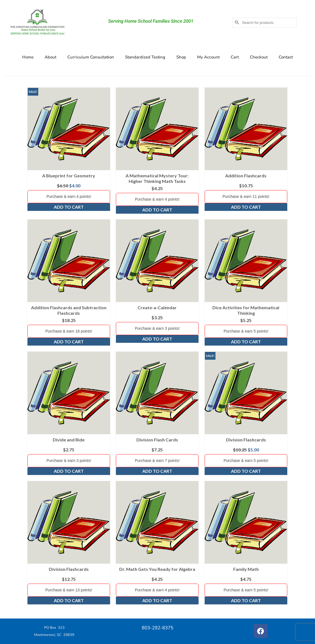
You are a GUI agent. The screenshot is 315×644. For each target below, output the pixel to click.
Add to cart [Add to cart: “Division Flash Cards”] (157, 471)
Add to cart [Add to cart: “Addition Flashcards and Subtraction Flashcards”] (69, 342)
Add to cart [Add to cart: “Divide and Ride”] (69, 471)
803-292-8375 (157, 628)
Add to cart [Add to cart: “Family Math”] (246, 600)
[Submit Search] (236, 23)
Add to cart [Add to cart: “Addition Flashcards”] (246, 207)
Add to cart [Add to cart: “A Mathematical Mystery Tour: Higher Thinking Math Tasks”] (157, 210)
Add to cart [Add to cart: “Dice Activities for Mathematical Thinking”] (246, 342)
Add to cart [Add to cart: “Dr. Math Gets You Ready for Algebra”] (157, 600)
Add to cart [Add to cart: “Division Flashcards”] (246, 471)
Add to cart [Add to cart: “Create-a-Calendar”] (157, 339)
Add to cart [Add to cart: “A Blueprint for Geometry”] (69, 207)
